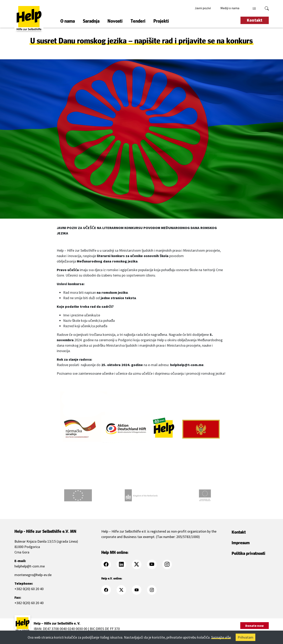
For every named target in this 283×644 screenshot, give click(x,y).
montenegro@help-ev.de (33, 575)
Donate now (255, 626)
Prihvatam (245, 637)
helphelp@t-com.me (30, 566)
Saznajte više (221, 637)
